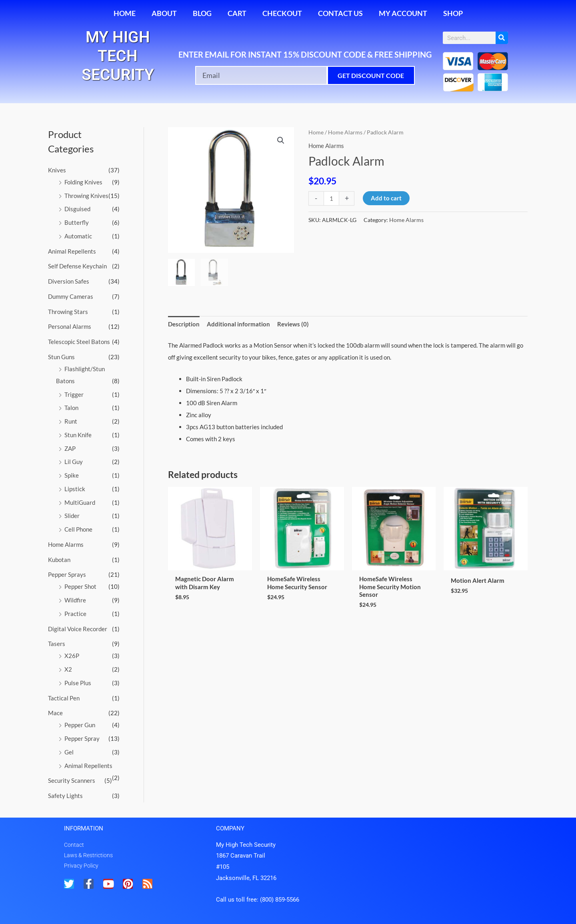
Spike (72, 475)
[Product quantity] (331, 198)
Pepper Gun (80, 725)
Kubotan (59, 560)
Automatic (78, 236)
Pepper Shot (80, 586)
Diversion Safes (69, 281)
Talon (71, 408)
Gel (69, 752)
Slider (72, 516)
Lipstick (75, 489)
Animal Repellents (72, 251)
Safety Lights (65, 796)
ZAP (70, 448)
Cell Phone (78, 529)
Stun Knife (78, 435)
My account (403, 13)
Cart (237, 13)
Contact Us (340, 13)
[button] (281, 140)
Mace (55, 713)
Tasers (57, 644)
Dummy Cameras (71, 296)
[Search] (502, 38)
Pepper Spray (82, 738)
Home (125, 13)
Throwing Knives (86, 196)
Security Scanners (72, 780)
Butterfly (77, 222)
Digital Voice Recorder (78, 629)
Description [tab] (184, 324)
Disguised (77, 209)
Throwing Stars (68, 312)
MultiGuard (80, 502)
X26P (72, 656)
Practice (75, 614)
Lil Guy (74, 462)
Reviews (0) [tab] (293, 324)
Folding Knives (83, 182)
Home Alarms (66, 544)
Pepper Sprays (67, 574)
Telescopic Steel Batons (79, 342)
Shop (453, 13)
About (164, 13)
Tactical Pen (64, 698)
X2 (68, 669)
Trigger (74, 394)
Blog (202, 13)
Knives (57, 170)
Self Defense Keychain (77, 266)
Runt (71, 421)
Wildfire (75, 600)
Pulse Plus (78, 683)
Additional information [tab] (238, 324)
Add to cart (386, 198)
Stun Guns (61, 357)
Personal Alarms (70, 326)
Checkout (282, 13)
